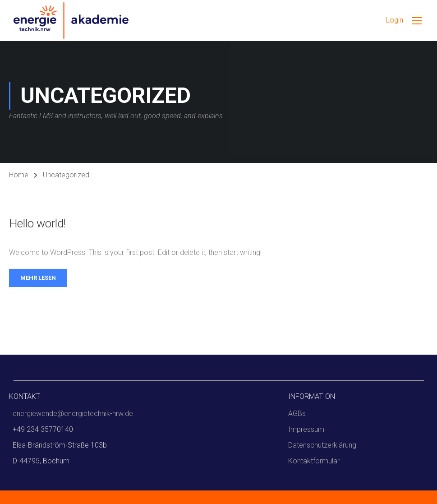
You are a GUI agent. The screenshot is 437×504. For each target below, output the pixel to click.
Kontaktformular (314, 461)
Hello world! (37, 223)
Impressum (306, 429)
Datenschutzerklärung (322, 445)
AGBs (297, 414)
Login (395, 20)
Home (19, 175)
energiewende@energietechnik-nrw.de (73, 414)
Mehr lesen (38, 278)
